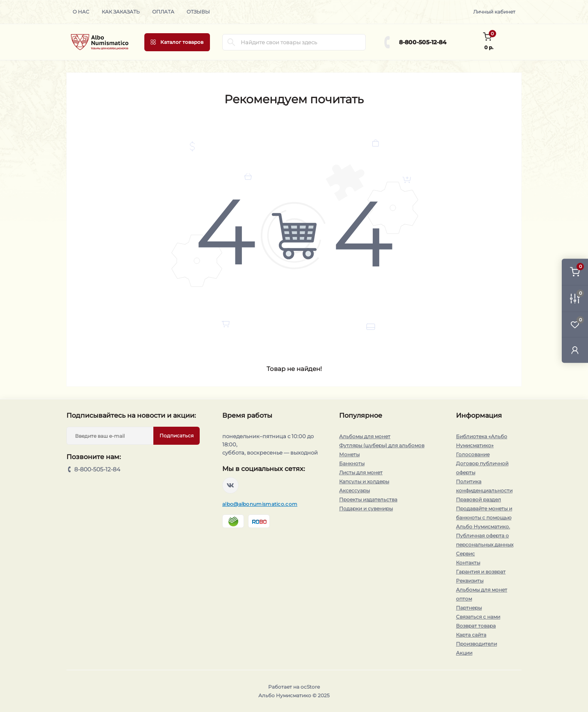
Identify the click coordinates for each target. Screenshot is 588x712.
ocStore (310, 687)
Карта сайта (471, 635)
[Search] (231, 42)
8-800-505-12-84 (423, 42)
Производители (476, 644)
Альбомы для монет (365, 436)
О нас (81, 12)
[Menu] (177, 42)
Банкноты (352, 463)
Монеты (349, 454)
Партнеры (469, 608)
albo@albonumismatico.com (260, 504)
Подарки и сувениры (366, 508)
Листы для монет (361, 472)
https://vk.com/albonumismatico (230, 485)
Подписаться (177, 436)
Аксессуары (354, 490)
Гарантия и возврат (481, 572)
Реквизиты (470, 581)
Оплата (163, 12)
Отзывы (198, 12)
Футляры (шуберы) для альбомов (382, 445)
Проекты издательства (368, 499)
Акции (464, 653)
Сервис (465, 554)
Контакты (468, 563)
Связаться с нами (478, 617)
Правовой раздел (479, 499)
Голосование (473, 454)
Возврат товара (476, 626)
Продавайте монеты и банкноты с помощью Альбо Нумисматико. (484, 518)
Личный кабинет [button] (494, 12)
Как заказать (121, 12)
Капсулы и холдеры (364, 481)
